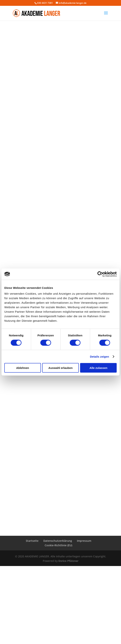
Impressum (84, 541)
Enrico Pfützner (68, 561)
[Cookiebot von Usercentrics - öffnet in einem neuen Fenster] (100, 274)
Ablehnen (23, 368)
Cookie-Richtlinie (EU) (58, 545)
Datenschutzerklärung (58, 541)
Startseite (32, 541)
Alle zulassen (98, 368)
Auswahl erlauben (60, 368)
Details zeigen (99, 356)
